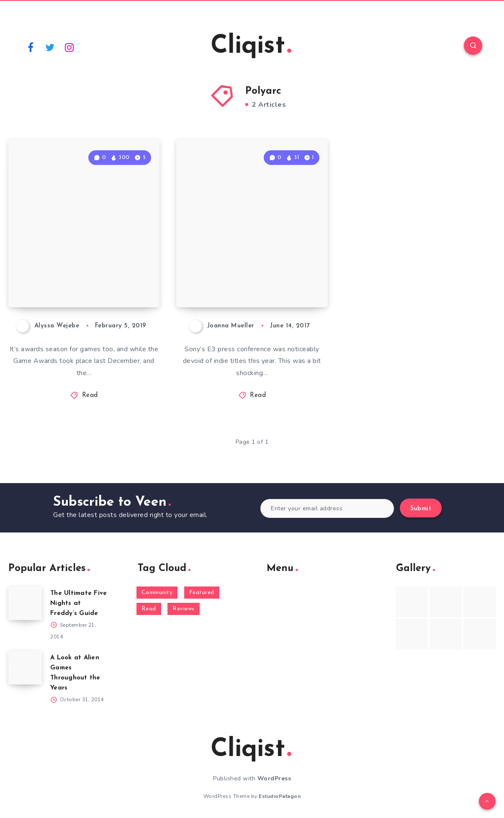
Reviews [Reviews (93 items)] (184, 609)
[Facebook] (31, 47)
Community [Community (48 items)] (157, 593)
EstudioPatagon (280, 796)
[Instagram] (69, 47)
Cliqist (251, 46)
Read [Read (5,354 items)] (149, 609)
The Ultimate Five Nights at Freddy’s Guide (78, 603)
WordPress (274, 778)
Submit (421, 509)
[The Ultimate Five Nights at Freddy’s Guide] (25, 603)
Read (90, 395)
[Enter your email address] (327, 508)
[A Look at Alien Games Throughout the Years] (25, 668)
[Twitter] (50, 47)
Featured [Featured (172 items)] (202, 593)
